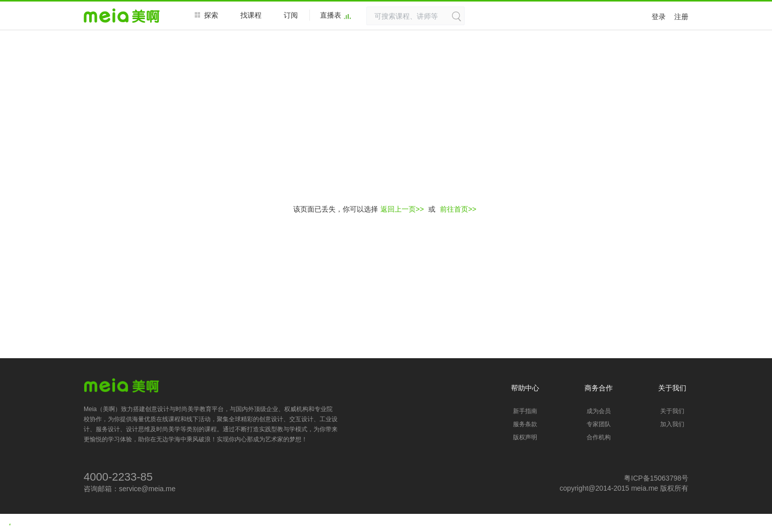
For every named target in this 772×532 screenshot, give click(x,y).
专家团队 (599, 424)
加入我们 (672, 424)
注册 (681, 17)
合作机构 (599, 437)
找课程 (251, 15)
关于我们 (672, 411)
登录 (659, 17)
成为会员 (599, 411)
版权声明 (525, 437)
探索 (206, 15)
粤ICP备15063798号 (656, 478)
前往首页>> (458, 209)
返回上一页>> (402, 209)
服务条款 (525, 424)
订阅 (291, 15)
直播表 (336, 16)
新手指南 (525, 411)
